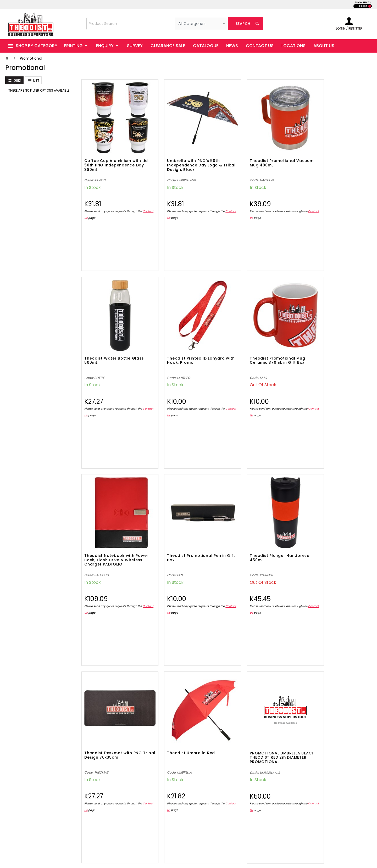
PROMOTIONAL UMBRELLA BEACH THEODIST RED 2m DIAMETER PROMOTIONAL (329, 532)
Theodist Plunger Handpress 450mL (114, 530)
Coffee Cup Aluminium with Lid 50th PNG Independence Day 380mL (113, 156)
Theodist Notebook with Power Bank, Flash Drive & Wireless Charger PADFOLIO (259, 344)
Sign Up (351, 716)
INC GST (370, 6)
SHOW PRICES (363, 2)
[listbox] (201, 24)
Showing (225, 672)
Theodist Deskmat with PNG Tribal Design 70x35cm (186, 530)
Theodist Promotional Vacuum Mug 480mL (254, 154)
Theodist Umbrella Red (255, 527)
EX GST (363, 6)
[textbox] (131, 24)
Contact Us (92, 208)
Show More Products (228, 652)
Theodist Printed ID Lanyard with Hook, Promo (113, 342)
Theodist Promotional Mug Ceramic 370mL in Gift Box (185, 342)
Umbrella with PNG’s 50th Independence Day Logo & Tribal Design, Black (185, 156)
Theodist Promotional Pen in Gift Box (334, 342)
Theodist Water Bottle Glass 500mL (334, 154)
